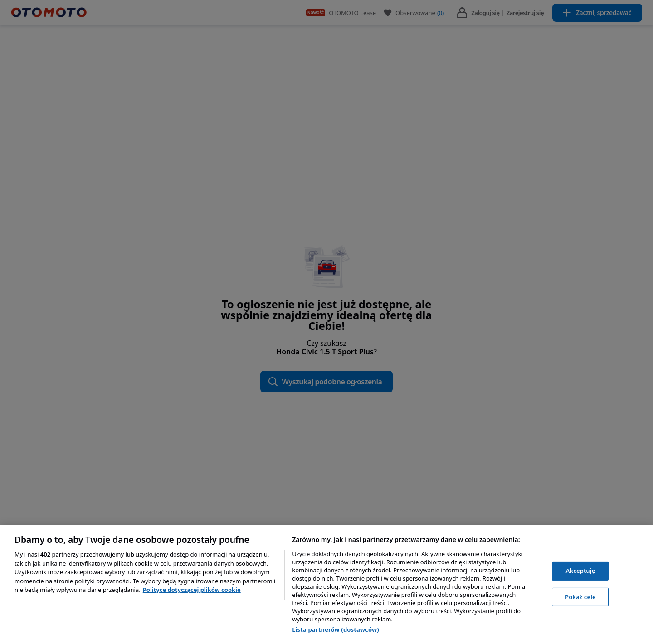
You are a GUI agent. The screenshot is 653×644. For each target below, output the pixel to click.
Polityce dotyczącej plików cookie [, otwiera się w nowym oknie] (192, 590)
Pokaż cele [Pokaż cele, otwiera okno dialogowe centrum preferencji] (580, 597)
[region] (326, 585)
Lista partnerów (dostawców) (336, 629)
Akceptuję (581, 571)
